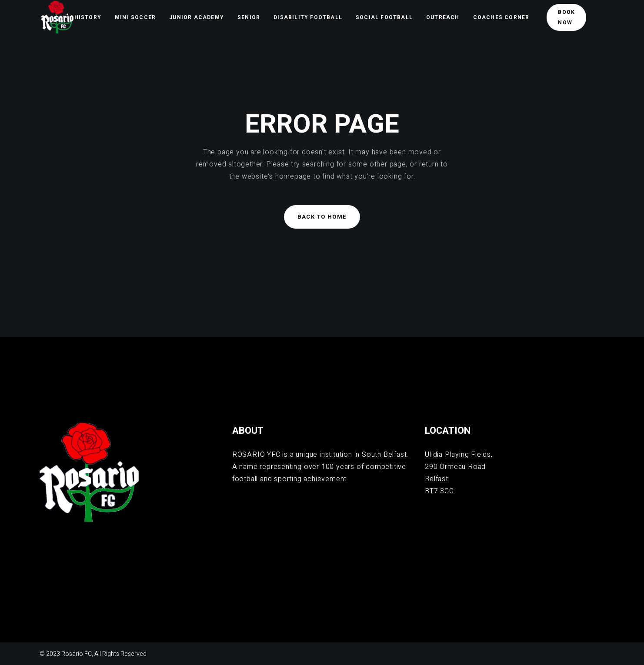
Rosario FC (77, 654)
